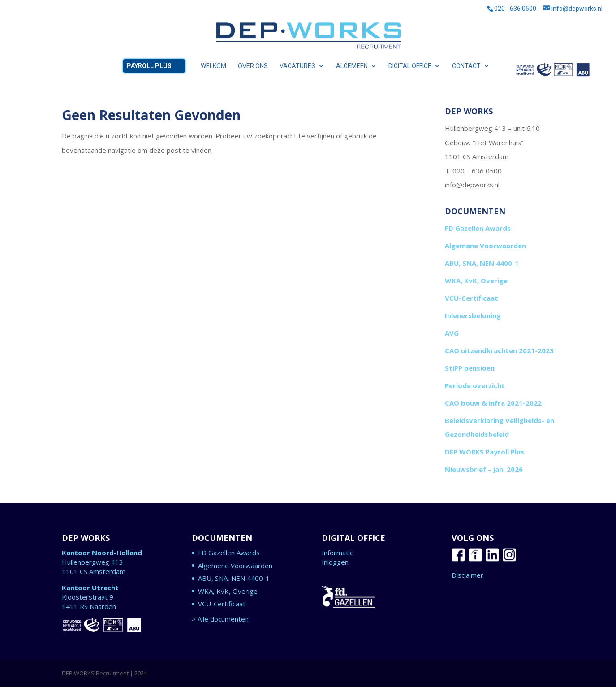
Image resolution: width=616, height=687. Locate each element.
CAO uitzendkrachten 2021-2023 (499, 350)
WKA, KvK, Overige (476, 281)
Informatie (338, 553)
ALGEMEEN (352, 66)
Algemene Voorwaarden (485, 246)
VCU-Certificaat (472, 298)
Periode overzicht (475, 385)
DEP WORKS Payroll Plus (485, 452)
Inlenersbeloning (473, 315)
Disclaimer (467, 575)
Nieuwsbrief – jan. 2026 (484, 469)
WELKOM (213, 66)
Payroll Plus (149, 66)
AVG (452, 333)
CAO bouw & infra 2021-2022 (493, 403)
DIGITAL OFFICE (410, 66)
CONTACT (466, 66)
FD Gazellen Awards (478, 228)
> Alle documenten (220, 619)
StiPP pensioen (470, 368)
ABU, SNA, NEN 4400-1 (553, 71)
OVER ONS (253, 66)
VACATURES (297, 66)
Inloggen (335, 562)
